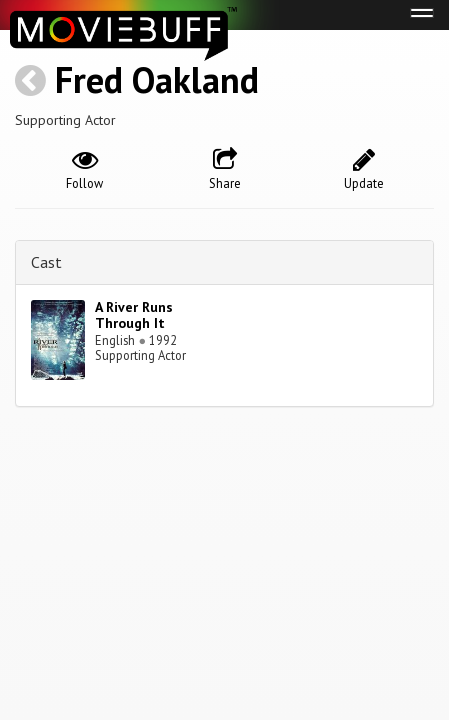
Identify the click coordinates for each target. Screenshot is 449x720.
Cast (46, 262)
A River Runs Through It (134, 315)
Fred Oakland (157, 79)
